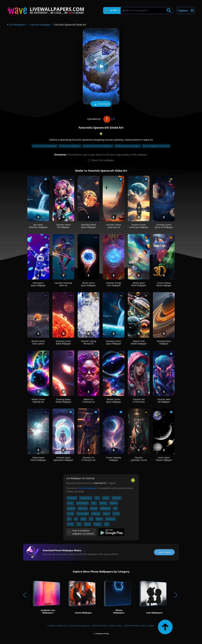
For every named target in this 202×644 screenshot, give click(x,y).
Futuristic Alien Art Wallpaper (164, 401)
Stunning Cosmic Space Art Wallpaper (164, 226)
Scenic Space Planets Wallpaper (164, 459)
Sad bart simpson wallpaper (128, 146)
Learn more (164, 552)
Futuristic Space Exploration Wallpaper (63, 459)
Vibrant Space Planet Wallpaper (139, 284)
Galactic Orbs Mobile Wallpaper (139, 342)
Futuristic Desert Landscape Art (114, 226)
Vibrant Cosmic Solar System (38, 342)
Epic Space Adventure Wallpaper (38, 226)
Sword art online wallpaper (45, 146)
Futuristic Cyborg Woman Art (88, 342)
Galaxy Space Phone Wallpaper (38, 459)
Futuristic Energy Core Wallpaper (114, 284)
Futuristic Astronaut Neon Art (63, 284)
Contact (51, 626)
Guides (151, 626)
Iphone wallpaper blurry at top (156, 146)
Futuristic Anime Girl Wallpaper (63, 226)
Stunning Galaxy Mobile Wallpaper (63, 401)
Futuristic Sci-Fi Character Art (88, 459)
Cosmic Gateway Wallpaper (114, 459)
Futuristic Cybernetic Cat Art (139, 459)
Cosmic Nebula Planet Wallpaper (164, 284)
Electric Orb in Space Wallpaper (88, 284)
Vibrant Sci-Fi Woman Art (88, 401)
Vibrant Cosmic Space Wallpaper (114, 401)
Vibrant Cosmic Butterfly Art (38, 401)
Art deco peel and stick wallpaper (98, 146)
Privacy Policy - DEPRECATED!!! (124, 626)
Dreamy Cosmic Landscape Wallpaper (139, 226)
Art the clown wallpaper (70, 146)
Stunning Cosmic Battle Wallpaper (63, 342)
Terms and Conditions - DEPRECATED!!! (88, 626)
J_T (109, 119)
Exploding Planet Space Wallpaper (88, 226)
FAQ (143, 626)
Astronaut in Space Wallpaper (38, 284)
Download (101, 104)
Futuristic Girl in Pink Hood (139, 401)
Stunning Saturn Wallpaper (164, 342)
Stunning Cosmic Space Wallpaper (114, 342)
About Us (62, 626)
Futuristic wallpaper (40, 25)
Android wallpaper (87, 488)
